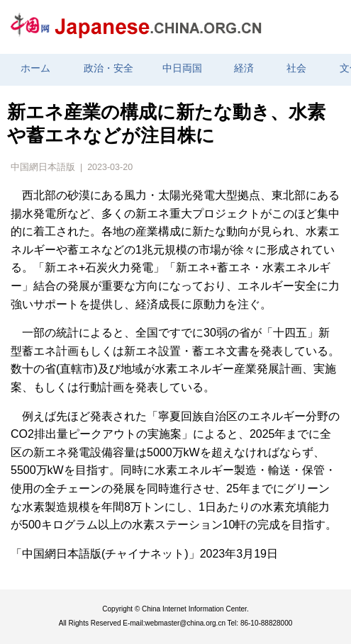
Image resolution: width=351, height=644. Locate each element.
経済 (244, 68)
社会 (296, 68)
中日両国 (182, 68)
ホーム (35, 68)
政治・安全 (108, 68)
